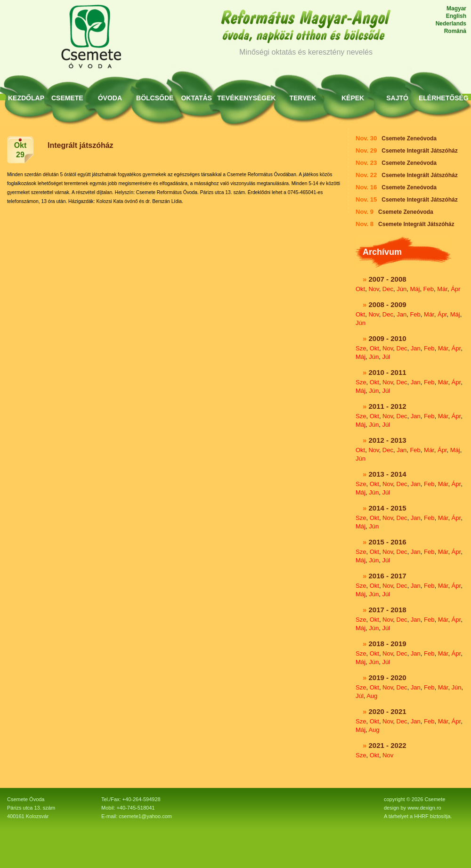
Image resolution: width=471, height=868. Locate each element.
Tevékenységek (246, 98)
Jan (402, 314)
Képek (353, 98)
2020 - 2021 (388, 711)
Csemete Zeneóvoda (409, 138)
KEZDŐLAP (26, 98)
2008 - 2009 (388, 304)
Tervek (303, 98)
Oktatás (196, 98)
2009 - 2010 (388, 338)
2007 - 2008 (388, 279)
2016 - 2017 (388, 576)
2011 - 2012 (388, 406)
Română (455, 31)
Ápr (455, 289)
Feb (429, 289)
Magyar (456, 8)
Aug (372, 696)
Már (442, 289)
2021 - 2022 (388, 745)
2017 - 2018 (388, 610)
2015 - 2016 (388, 542)
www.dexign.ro (424, 808)
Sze (361, 348)
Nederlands (451, 24)
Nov (374, 289)
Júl (386, 357)
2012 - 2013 (388, 440)
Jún (402, 289)
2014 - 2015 (388, 508)
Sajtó (397, 98)
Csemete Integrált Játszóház (419, 151)
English (456, 16)
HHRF (421, 816)
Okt (360, 289)
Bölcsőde (155, 98)
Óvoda (110, 98)
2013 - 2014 (388, 474)
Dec (388, 289)
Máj (415, 289)
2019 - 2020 (388, 677)
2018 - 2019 (388, 644)
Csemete (67, 98)
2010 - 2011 (388, 372)
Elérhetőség (444, 98)
